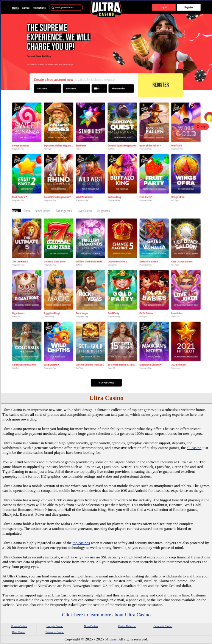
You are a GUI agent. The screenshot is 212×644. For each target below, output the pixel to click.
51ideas (111, 639)
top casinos (81, 543)
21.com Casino (19, 626)
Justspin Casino (55, 626)
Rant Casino (19, 632)
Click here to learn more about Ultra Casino (106, 615)
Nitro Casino (91, 626)
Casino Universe (127, 626)
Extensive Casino (55, 632)
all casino (194, 448)
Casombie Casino (163, 626)
